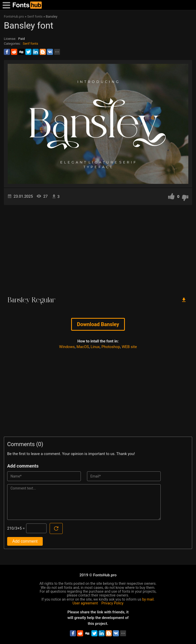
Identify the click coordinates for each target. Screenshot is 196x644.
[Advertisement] (98, 248)
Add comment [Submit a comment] (25, 541)
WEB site (129, 347)
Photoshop (111, 347)
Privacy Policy (112, 603)
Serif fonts (30, 44)
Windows (67, 347)
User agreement (85, 603)
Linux (95, 347)
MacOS (83, 347)
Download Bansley (98, 324)
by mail (148, 599)
